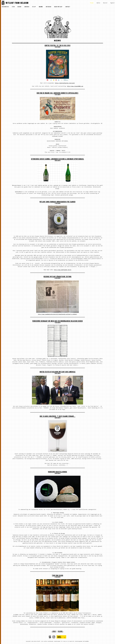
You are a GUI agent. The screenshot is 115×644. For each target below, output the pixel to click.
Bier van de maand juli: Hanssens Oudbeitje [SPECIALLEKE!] (58, 93)
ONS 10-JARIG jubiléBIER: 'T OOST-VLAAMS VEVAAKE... (58, 417)
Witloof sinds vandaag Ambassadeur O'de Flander (57, 202)
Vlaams (92, 3)
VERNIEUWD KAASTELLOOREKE (57, 472)
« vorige (54, 632)
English (112, 3)
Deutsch (105, 3)
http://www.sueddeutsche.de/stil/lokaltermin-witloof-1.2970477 (57, 314)
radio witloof (58, 7)
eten (13, 7)
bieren (19, 7)
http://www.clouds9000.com (75, 86)
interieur (49, 7)
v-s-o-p (34, 7)
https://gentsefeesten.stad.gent (65, 83)
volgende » (61, 632)
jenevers (27, 7)
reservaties (5, 7)
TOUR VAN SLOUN (57, 576)
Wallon (98, 3)
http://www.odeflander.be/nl (63, 270)
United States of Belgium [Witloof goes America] (58, 372)
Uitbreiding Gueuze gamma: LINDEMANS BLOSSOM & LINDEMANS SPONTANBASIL (58, 159)
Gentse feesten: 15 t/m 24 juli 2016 (58, 46)
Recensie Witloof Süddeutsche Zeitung (58, 277)
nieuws (41, 7)
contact (68, 7)
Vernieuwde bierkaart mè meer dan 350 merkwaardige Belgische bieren (57, 321)
